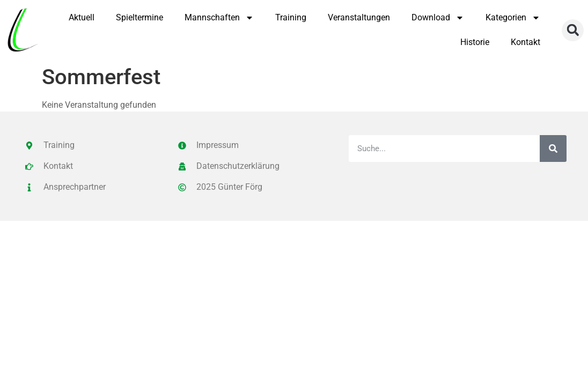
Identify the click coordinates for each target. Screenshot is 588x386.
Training (291, 17)
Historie (475, 42)
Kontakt (525, 42)
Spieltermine (139, 17)
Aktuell (82, 17)
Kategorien (513, 18)
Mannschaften (219, 18)
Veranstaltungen (359, 17)
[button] (573, 30)
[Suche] (553, 149)
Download (438, 18)
